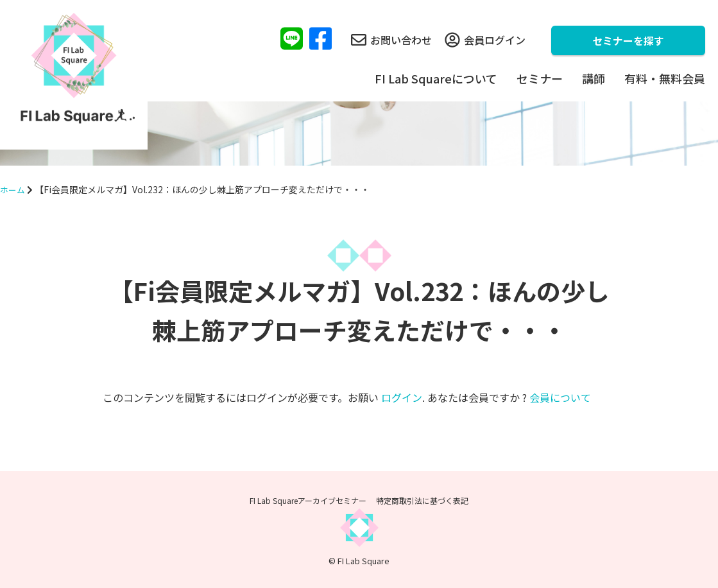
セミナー (540, 78)
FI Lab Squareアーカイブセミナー (308, 500)
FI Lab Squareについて (436, 78)
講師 (594, 78)
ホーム (13, 189)
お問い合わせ (391, 40)
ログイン (402, 397)
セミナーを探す (628, 40)
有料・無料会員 (665, 78)
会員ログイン (485, 40)
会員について (560, 397)
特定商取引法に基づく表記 (422, 500)
